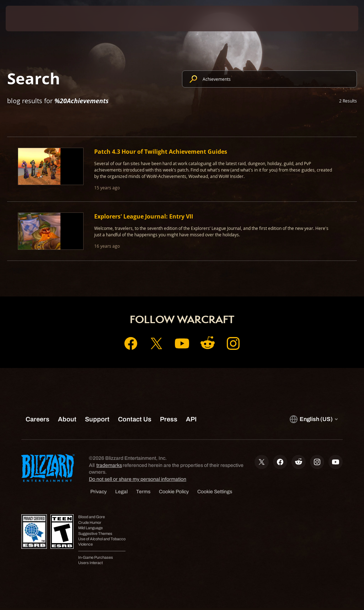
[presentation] (27, 19)
